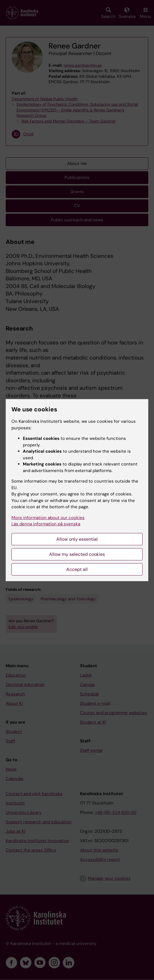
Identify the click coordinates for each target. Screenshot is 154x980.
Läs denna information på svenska (46, 524)
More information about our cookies (48, 518)
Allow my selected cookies (77, 554)
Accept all (77, 569)
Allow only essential (77, 539)
